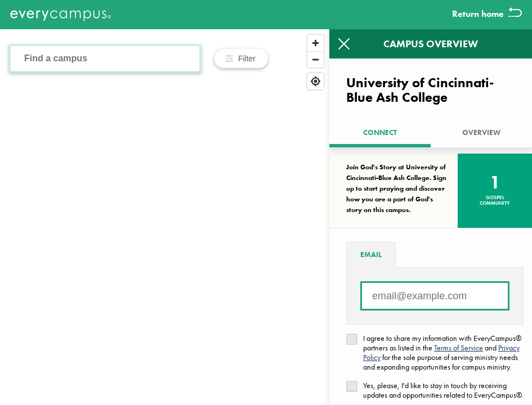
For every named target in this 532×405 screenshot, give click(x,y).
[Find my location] (316, 81)
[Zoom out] (316, 59)
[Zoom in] (316, 43)
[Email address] (435, 296)
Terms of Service (459, 348)
